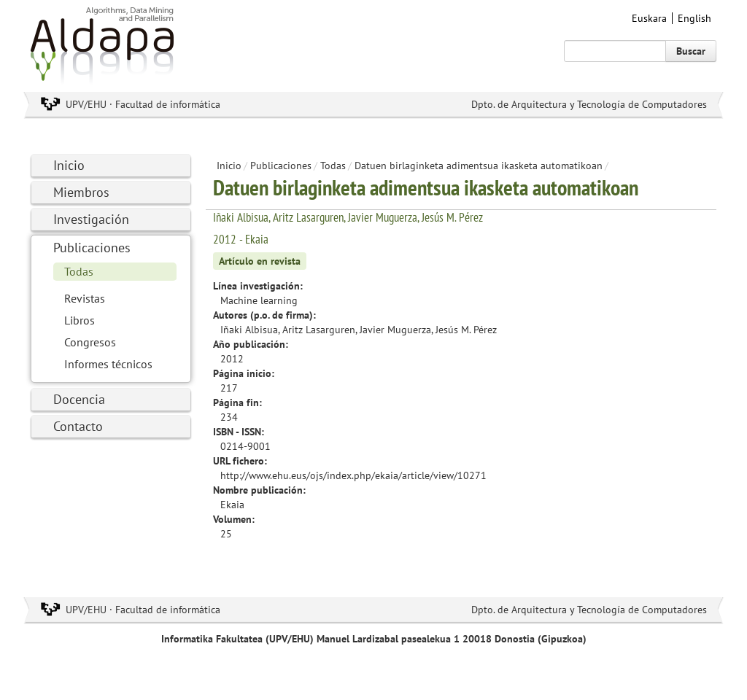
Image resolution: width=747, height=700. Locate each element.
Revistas (85, 298)
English (694, 18)
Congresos (90, 342)
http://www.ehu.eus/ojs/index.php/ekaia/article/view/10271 (353, 475)
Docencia (79, 399)
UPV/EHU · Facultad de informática (143, 104)
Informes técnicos (108, 364)
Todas (79, 271)
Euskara (649, 18)
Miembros (81, 192)
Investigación (91, 219)
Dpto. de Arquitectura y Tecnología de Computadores (589, 104)
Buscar (691, 51)
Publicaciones (92, 248)
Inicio (69, 165)
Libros (80, 320)
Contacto (78, 426)
